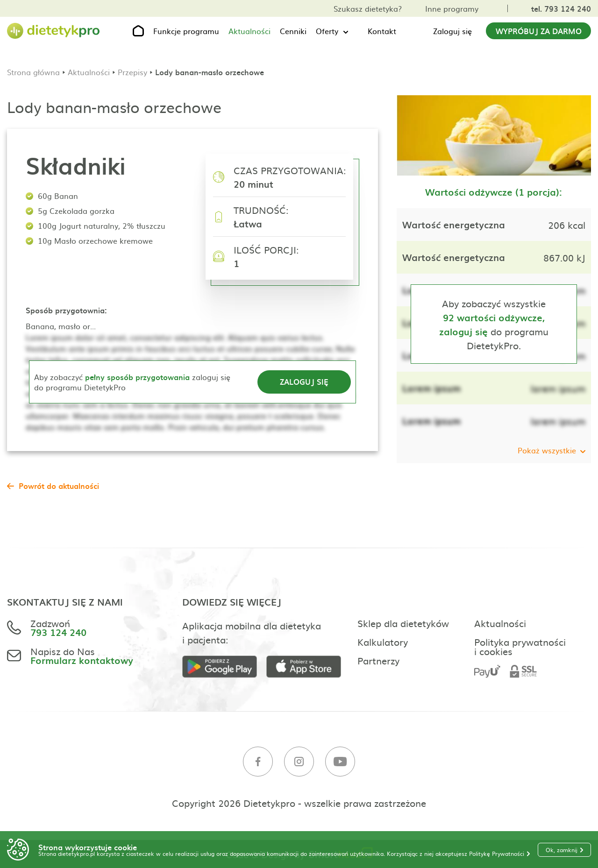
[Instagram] (299, 762)
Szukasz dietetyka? (368, 8)
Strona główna (33, 72)
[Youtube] (340, 762)
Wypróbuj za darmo (539, 31)
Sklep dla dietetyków (403, 623)
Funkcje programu (186, 31)
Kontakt (382, 31)
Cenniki (293, 31)
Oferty (327, 31)
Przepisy (132, 72)
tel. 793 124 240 (561, 8)
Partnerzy (378, 660)
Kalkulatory (383, 642)
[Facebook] (258, 762)
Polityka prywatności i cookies (520, 646)
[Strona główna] (54, 31)
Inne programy (452, 8)
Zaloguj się (452, 31)
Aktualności (249, 31)
